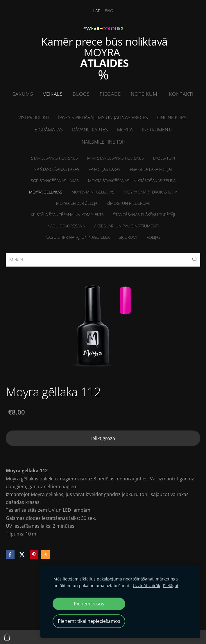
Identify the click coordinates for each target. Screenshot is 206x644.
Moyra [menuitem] (125, 130)
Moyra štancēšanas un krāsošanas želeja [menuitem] (132, 181)
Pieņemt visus (89, 604)
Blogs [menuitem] (81, 94)
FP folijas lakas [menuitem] (105, 169)
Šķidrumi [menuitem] (128, 237)
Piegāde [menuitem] (110, 94)
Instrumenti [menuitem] (157, 130)
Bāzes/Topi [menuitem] (164, 158)
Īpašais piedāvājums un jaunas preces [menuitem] (103, 117)
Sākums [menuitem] (23, 94)
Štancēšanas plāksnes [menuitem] (54, 158)
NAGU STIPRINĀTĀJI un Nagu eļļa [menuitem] (77, 237)
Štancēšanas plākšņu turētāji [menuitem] (144, 215)
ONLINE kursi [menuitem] (172, 117)
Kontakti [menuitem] (181, 94)
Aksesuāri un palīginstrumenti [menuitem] (127, 226)
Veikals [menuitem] (53, 94)
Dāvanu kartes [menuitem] (90, 130)
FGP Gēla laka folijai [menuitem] (151, 169)
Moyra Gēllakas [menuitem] (46, 192)
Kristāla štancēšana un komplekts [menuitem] (67, 215)
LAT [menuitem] (96, 11)
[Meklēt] (103, 260)
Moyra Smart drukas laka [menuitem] (151, 192)
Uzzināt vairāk (146, 586)
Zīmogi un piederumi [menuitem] (128, 203)
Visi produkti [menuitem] (34, 117)
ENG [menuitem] (109, 11)
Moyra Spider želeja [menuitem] (77, 203)
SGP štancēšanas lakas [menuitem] (55, 181)
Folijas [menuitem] (154, 237)
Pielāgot (171, 586)
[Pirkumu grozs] (7, 637)
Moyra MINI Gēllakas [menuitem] (93, 192)
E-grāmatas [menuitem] (49, 130)
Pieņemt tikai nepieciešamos (89, 621)
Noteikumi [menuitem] (145, 94)
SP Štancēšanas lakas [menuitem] (57, 169)
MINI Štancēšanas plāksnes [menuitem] (115, 158)
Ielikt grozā (103, 438)
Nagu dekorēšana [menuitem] (66, 226)
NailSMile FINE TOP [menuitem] (103, 142)
